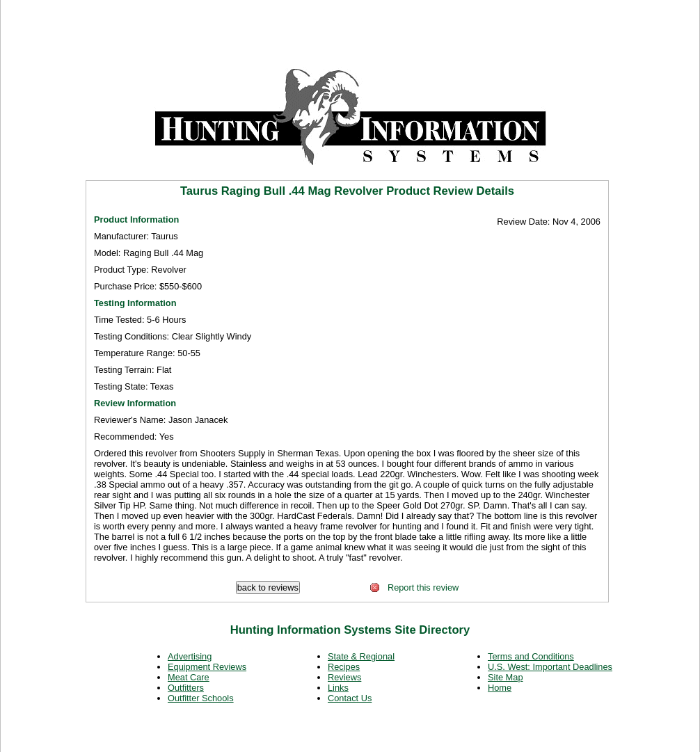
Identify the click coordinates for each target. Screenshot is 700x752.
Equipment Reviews (207, 667)
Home (500, 688)
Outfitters (186, 688)
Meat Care (189, 677)
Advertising (190, 656)
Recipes (344, 667)
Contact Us (350, 698)
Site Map (506, 677)
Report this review (414, 587)
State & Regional (361, 656)
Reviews (344, 677)
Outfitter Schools (201, 698)
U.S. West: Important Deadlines (550, 667)
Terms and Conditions (531, 656)
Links (338, 688)
